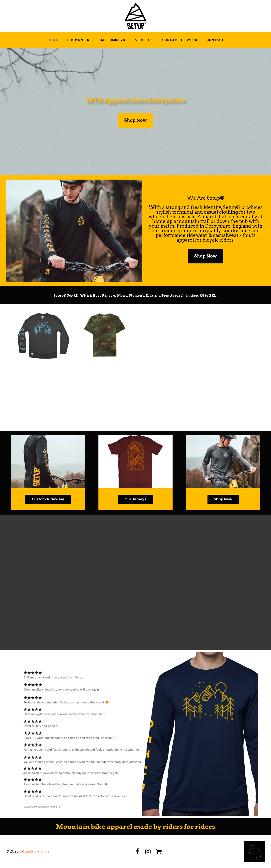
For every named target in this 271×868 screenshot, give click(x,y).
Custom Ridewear (180, 40)
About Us (144, 40)
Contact (215, 40)
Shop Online (79, 40)
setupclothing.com (35, 851)
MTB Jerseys (113, 40)
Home (53, 40)
